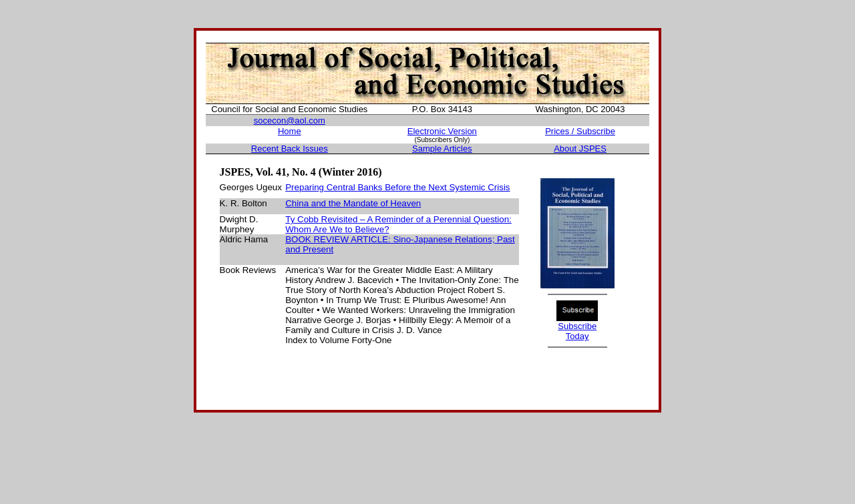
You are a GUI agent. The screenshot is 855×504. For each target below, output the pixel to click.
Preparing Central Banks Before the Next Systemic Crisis (397, 187)
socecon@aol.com (290, 120)
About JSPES (580, 149)
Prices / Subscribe (580, 131)
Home (290, 131)
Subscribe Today (577, 331)
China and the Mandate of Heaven (353, 203)
